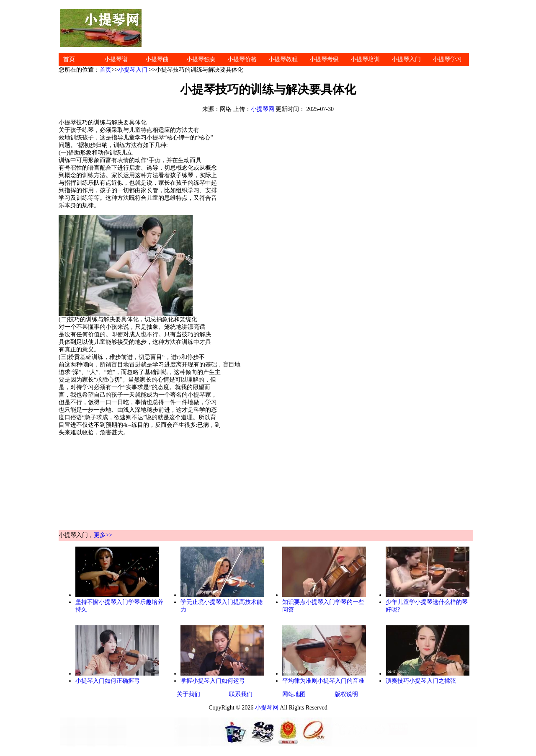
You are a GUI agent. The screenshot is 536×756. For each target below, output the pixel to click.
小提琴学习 (447, 59)
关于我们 (188, 694)
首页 (69, 59)
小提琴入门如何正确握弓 (108, 681)
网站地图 (294, 694)
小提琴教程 (283, 59)
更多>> (103, 535)
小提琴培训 (365, 59)
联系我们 (241, 694)
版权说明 (346, 694)
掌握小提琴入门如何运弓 (213, 681)
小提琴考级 (324, 59)
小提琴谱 (116, 59)
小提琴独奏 (201, 59)
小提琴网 (263, 109)
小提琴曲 (157, 59)
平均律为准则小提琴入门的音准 (323, 681)
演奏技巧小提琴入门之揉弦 (421, 681)
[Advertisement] (310, 28)
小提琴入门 (406, 59)
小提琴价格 (242, 59)
